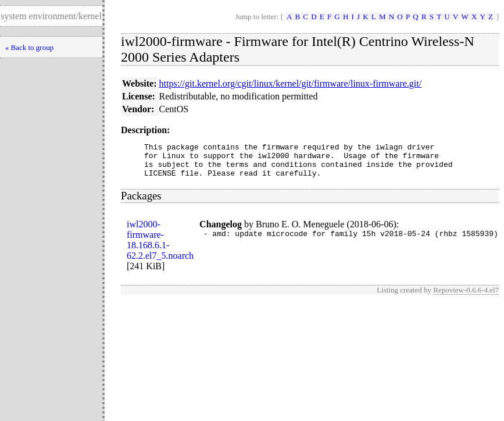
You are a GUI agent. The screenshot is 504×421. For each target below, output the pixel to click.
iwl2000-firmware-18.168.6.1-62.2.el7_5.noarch (160, 247)
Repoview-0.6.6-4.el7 (466, 297)
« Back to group (29, 47)
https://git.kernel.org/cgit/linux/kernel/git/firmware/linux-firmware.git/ (291, 83)
